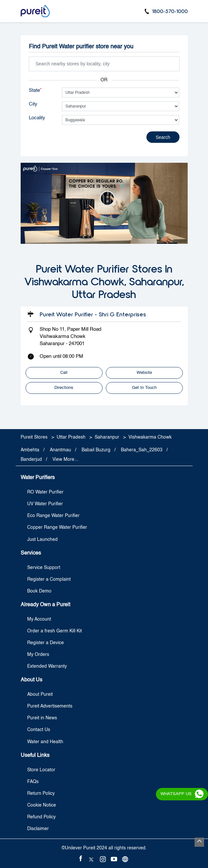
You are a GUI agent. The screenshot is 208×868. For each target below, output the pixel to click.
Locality (37, 118)
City (33, 104)
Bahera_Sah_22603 (142, 450)
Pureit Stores (35, 437)
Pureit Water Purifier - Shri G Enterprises (93, 314)
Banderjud (31, 459)
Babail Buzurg (96, 450)
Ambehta (30, 450)
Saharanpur (107, 437)
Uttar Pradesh (71, 437)
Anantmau (60, 450)
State (35, 90)
